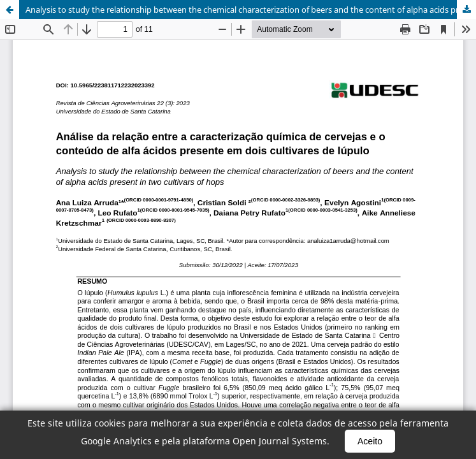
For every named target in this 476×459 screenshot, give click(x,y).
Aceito (370, 441)
